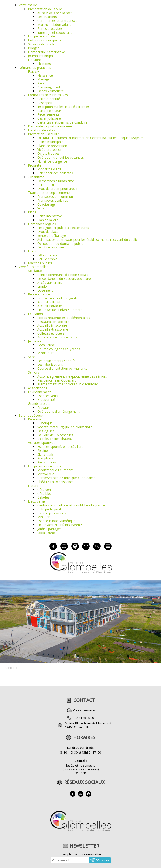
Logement (45, 290)
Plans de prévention (52, 146)
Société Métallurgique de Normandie (65, 427)
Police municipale (50, 142)
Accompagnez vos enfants (57, 337)
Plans (32, 212)
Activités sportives (42, 443)
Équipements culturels (45, 466)
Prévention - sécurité (44, 134)
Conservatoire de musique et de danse (66, 478)
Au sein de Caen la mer (55, 13)
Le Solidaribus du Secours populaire (64, 279)
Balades (43, 497)
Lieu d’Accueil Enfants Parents (60, 310)
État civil (34, 72)
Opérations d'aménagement (58, 411)
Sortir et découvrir (32, 415)
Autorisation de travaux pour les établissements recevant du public (87, 240)
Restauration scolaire (53, 322)
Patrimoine (36, 419)
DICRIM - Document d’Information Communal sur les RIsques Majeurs (90, 138)
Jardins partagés (49, 529)
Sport (32, 357)
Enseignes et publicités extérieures (63, 228)
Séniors (34, 372)
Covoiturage (46, 204)
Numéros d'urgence (52, 161)
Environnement (39, 392)
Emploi (33, 251)
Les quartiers (47, 17)
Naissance (45, 75)
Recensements (48, 114)
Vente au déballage (52, 236)
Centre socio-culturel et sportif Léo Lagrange (71, 505)
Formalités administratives (48, 95)
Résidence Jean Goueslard (57, 380)
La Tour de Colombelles (55, 435)
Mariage (43, 79)
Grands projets (39, 404)
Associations (38, 388)
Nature (33, 486)
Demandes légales (42, 224)
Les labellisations (50, 364)
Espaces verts (48, 396)
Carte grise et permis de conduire (62, 122)
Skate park (45, 454)
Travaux (43, 407)
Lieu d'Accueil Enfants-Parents (60, 525)
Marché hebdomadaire (54, 25)
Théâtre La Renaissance (55, 482)
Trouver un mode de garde (58, 298)
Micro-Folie (46, 474)
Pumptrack (45, 458)
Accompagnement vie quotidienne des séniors (72, 376)
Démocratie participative (46, 52)
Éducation (35, 314)
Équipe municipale (41, 36)
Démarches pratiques (35, 68)
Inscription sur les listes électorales (63, 107)
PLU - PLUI (46, 185)
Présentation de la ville (45, 9)
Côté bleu (45, 494)
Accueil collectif (49, 302)
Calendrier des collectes (55, 173)
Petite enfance (39, 294)
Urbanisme (36, 177)
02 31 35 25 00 (84, 718)
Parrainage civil (49, 87)
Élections (35, 60)
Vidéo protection (50, 149)
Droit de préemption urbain (58, 189)
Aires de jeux (47, 462)
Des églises (46, 431)
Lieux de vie (37, 501)
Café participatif (49, 509)
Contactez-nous (84, 710)
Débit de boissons (51, 247)
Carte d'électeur (49, 111)
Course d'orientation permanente (62, 368)
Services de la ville (41, 44)
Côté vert (44, 490)
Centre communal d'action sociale (63, 275)
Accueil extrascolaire (53, 329)
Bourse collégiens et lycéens (59, 349)
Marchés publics (40, 263)
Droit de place (48, 232)
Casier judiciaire (49, 118)
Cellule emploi (48, 259)
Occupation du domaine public (60, 243)
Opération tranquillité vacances (61, 157)
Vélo (41, 208)
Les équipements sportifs (56, 361)
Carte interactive (50, 216)
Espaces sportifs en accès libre (60, 447)
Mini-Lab (44, 517)
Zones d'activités (50, 28)
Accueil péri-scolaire (52, 325)
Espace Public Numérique (56, 521)
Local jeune (46, 345)
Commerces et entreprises (57, 21)
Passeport (45, 103)
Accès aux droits (50, 283)
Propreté (35, 165)
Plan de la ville (48, 220)
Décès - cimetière (51, 91)
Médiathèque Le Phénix (55, 470)
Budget (33, 48)
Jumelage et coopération (56, 32)
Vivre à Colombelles (33, 267)
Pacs (41, 83)
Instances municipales (45, 40)
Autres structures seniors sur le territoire (68, 384)
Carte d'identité (49, 99)
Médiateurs (46, 353)
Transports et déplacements (49, 193)
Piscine (43, 451)
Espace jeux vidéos (52, 513)
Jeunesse (35, 341)
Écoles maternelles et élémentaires (64, 318)
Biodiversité (46, 400)
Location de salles (42, 130)
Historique (45, 423)
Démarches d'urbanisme (56, 181)
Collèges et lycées (51, 333)
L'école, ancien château (55, 439)
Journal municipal (41, 56)
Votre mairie (28, 5)
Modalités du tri (49, 169)
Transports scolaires (53, 200)
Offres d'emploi (49, 255)
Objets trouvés (48, 153)
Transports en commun (55, 196)
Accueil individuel (50, 306)
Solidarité (35, 271)
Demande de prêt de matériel (50, 126)
